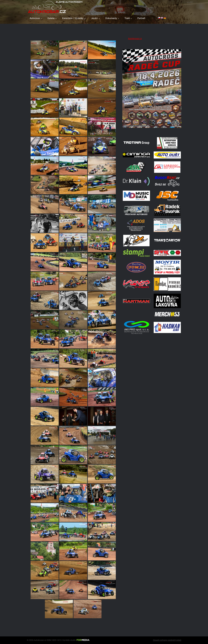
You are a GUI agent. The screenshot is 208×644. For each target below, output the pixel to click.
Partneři (141, 18)
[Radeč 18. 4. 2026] (152, 131)
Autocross (35, 18)
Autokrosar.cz (135, 39)
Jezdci (94, 18)
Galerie (51, 18)
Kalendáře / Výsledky (73, 18)
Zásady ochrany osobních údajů (167, 640)
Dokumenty (111, 18)
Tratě (127, 18)
